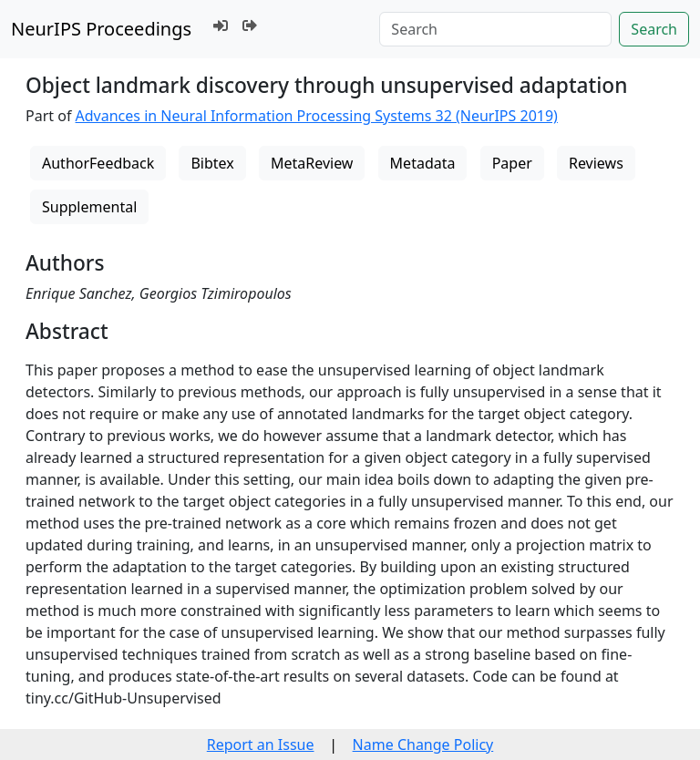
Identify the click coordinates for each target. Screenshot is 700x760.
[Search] (495, 29)
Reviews (596, 163)
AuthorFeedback (98, 163)
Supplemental (89, 207)
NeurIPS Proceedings (101, 29)
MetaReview (312, 163)
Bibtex (212, 163)
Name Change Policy (423, 745)
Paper (512, 163)
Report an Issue (261, 745)
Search (654, 29)
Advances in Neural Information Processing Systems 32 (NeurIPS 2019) (317, 116)
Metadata (423, 163)
